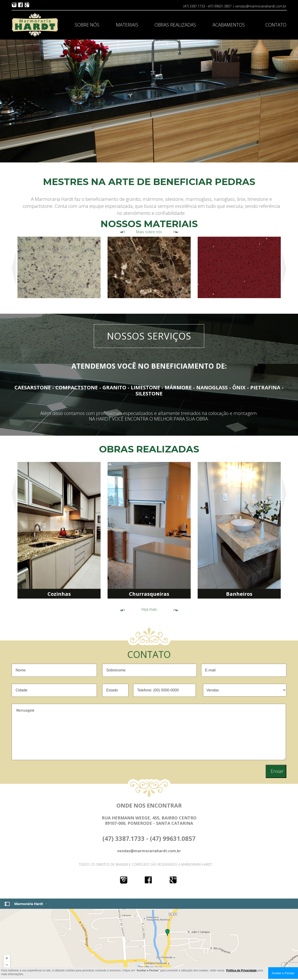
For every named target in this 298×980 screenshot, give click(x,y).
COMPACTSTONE (77, 387)
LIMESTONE (145, 387)
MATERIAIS (127, 25)
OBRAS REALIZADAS (175, 25)
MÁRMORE (178, 387)
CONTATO (276, 25)
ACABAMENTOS (229, 25)
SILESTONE (149, 393)
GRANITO (114, 387)
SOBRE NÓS (87, 25)
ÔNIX (239, 387)
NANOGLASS (212, 387)
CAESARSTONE (33, 387)
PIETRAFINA (265, 387)
